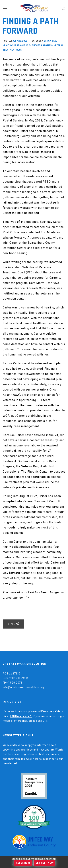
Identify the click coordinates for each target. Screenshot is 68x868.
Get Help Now (45, 863)
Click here (32, 759)
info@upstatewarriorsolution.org (23, 687)
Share (13, 624)
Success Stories (42, 45)
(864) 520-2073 (13, 683)
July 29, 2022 (20, 41)
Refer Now (23, 863)
